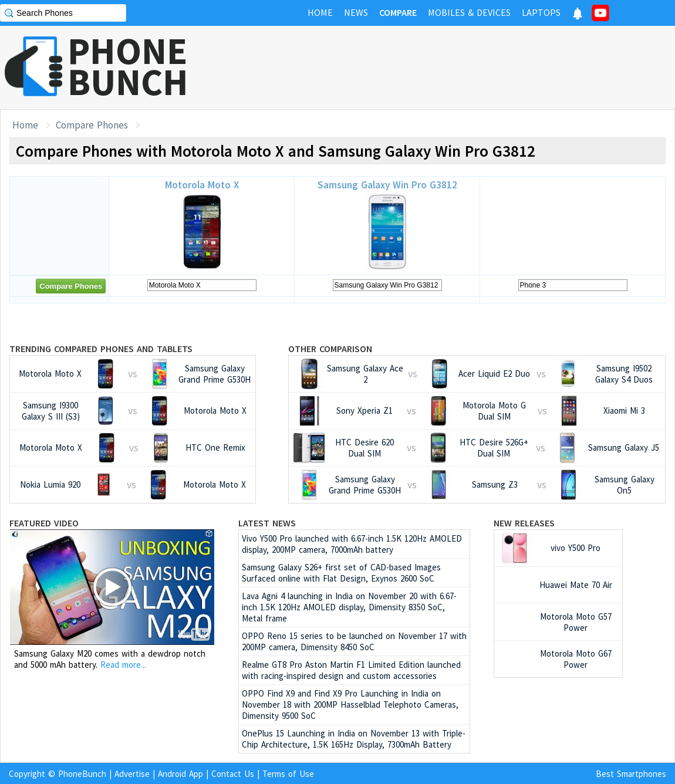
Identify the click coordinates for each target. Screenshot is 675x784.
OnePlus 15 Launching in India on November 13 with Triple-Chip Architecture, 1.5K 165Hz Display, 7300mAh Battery (354, 739)
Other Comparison (330, 349)
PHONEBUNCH (128, 66)
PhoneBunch (82, 774)
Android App (180, 774)
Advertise (132, 774)
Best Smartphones (631, 774)
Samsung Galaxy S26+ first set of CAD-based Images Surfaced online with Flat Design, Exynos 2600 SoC (341, 573)
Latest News (267, 523)
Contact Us (233, 774)
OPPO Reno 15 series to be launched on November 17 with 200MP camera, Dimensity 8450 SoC (354, 641)
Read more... (123, 665)
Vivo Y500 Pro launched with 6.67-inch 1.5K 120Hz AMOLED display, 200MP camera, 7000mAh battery (352, 544)
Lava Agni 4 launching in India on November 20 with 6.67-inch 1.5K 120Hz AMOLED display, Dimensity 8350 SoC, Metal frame (349, 607)
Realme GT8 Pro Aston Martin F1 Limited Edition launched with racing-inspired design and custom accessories (351, 670)
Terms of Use (288, 774)
